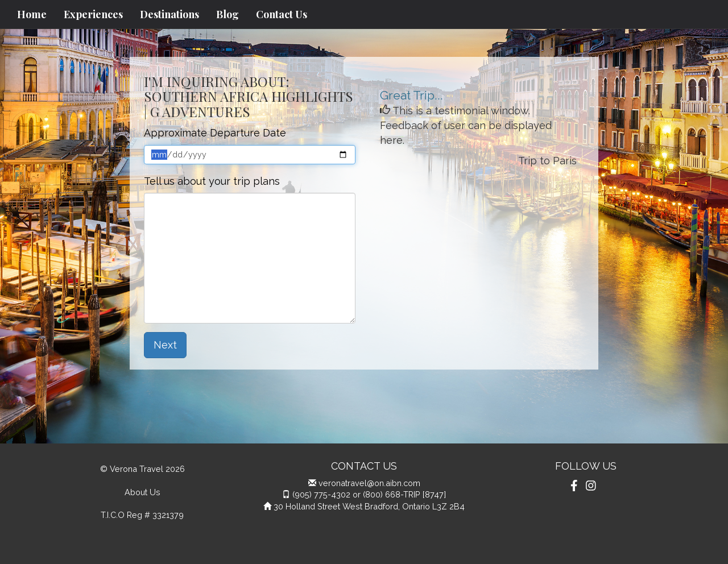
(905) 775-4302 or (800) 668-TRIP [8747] (369, 494)
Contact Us (282, 14)
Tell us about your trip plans (212, 181)
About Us (142, 492)
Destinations (169, 14)
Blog (227, 14)
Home (32, 14)
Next (165, 345)
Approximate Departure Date (215, 133)
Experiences (93, 14)
